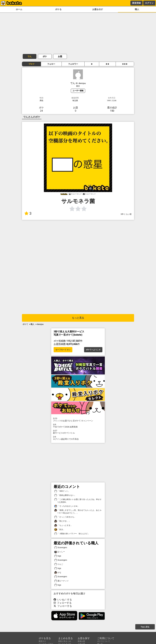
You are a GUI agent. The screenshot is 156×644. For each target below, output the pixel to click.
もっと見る (78, 318)
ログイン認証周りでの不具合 (78, 438)
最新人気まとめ (65, 641)
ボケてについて (104, 641)
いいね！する (63, 600)
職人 (137, 9)
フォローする (63, 603)
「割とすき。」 (62, 521)
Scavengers (61, 548)
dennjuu (40, 324)
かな (58, 573)
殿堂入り (42, 641)
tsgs (58, 556)
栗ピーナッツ (61, 581)
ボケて (25, 324)
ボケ (45, 56)
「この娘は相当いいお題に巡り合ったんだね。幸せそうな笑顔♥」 (78, 501)
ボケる (58, 9)
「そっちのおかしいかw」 (67, 506)
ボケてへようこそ (93, 350)
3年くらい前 (126, 214)
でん (30, 56)
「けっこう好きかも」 (65, 517)
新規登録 (136, 3)
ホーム (19, 9)
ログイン (149, 3)
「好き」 (60, 530)
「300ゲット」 (62, 491)
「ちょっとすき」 (63, 525)
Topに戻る (145, 627)
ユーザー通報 (78, 91)
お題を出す (98, 9)
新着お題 (81, 641)
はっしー (60, 552)
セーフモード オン (63, 350)
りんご (59, 564)
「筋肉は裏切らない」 (65, 495)
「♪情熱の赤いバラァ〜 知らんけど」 (72, 534)
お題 (60, 56)
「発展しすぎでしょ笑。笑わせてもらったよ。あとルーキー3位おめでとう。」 (78, 511)
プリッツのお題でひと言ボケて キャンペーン (78, 420)
